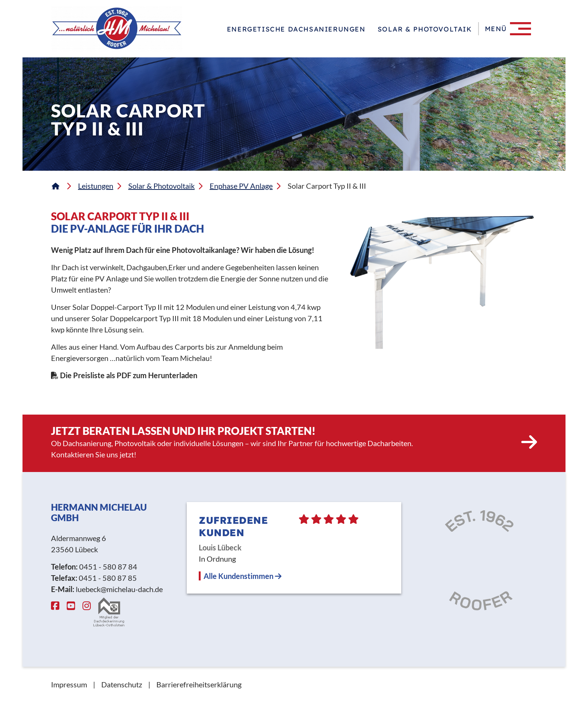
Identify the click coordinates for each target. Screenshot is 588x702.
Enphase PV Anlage (241, 186)
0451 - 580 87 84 (108, 567)
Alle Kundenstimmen (243, 576)
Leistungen (96, 186)
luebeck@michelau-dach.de (119, 589)
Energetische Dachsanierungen (296, 29)
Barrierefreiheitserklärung (199, 684)
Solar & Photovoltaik (425, 29)
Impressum (69, 684)
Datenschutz (122, 684)
